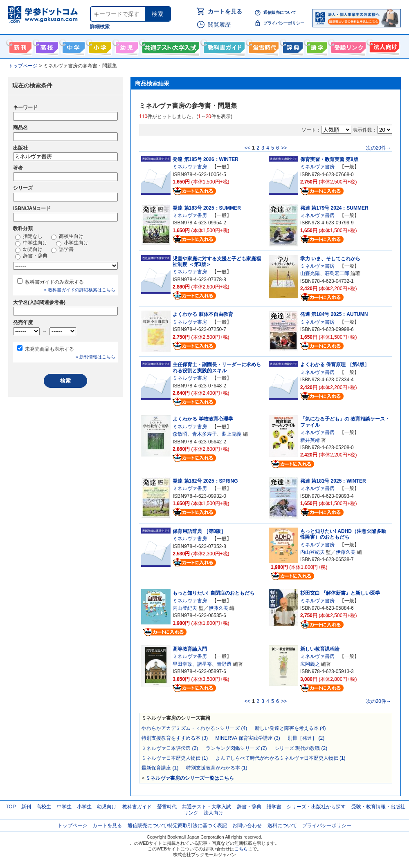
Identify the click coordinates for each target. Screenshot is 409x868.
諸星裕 (204, 664)
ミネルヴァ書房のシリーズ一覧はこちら (190, 778)
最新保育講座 (160, 768)
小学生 (84, 807)
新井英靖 (310, 440)
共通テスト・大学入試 (170, 46)
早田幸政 (182, 664)
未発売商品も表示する (49, 349)
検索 (157, 14)
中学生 (64, 807)
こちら (241, 849)
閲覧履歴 (219, 25)
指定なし (29, 237)
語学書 (316, 46)
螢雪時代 (263, 46)
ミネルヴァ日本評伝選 (170, 748)
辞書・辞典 (31, 256)
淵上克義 (231, 434)
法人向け (383, 46)
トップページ (72, 825)
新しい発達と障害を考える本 (290, 728)
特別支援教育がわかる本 (217, 768)
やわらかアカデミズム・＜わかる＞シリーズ (194, 728)
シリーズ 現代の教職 (301, 748)
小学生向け (99, 46)
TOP (11, 807)
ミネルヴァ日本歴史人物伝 (175, 758)
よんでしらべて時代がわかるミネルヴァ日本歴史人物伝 (281, 758)
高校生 (44, 807)
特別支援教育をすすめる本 (175, 738)
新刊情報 (19, 46)
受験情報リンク (347, 46)
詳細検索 (100, 27)
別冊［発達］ (306, 738)
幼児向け (126, 46)
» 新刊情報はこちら (96, 357)
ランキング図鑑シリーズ (236, 748)
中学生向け (73, 46)
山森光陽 (310, 273)
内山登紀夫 (312, 552)
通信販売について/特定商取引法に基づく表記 (177, 825)
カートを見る (225, 11)
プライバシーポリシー (284, 23)
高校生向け (46, 46)
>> (284, 148)
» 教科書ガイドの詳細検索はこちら (80, 290)
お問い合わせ (247, 825)
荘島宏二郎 (337, 273)
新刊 (26, 807)
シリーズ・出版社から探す (316, 807)
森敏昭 (180, 434)
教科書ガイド (223, 46)
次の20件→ (379, 148)
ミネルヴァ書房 (190, 167)
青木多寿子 (204, 434)
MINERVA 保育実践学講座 (248, 738)
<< (247, 148)
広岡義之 (310, 664)
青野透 (224, 664)
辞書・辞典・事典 (292, 46)
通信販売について (280, 12)
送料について (282, 825)
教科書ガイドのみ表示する (54, 282)
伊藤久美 (346, 552)
